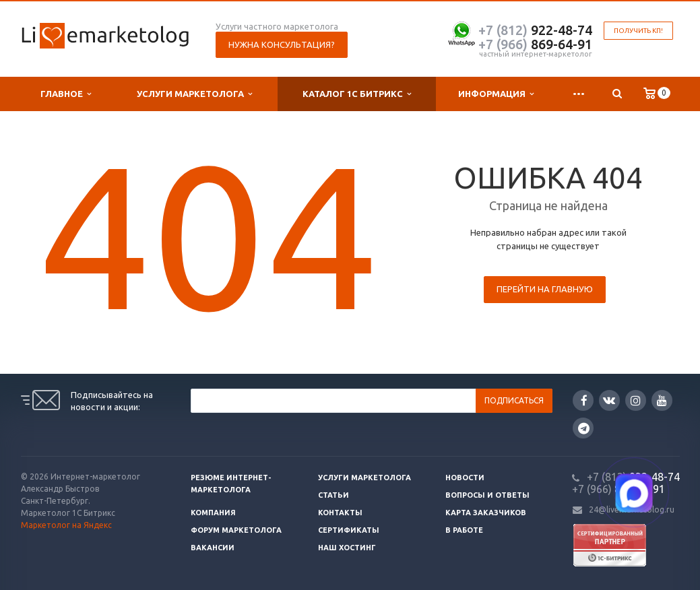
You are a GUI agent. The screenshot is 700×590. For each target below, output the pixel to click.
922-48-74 (535, 30)
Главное (66, 94)
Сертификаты (349, 530)
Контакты (340, 513)
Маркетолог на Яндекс (66, 525)
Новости (465, 478)
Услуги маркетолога (194, 94)
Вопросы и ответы (487, 495)
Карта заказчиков (486, 513)
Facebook (584, 400)
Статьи (333, 495)
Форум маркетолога (236, 530)
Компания (213, 513)
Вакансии (213, 548)
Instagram (636, 400)
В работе (464, 530)
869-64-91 (535, 44)
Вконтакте (609, 400)
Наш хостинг (347, 548)
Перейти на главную (545, 289)
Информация (496, 94)
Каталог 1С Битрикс (357, 94)
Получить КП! (638, 31)
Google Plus (584, 428)
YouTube (662, 400)
